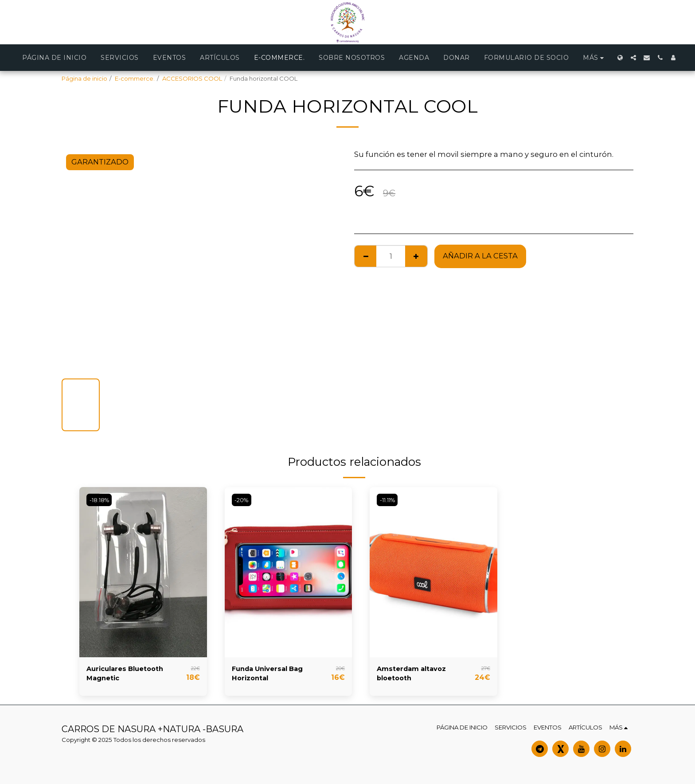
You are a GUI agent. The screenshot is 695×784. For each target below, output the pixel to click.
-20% (243, 499)
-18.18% (101, 499)
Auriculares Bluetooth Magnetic (129, 675)
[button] (633, 58)
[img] (143, 572)
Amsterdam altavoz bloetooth (416, 675)
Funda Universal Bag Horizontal (272, 675)
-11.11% (389, 499)
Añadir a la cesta (480, 256)
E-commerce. (135, 78)
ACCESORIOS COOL (192, 78)
